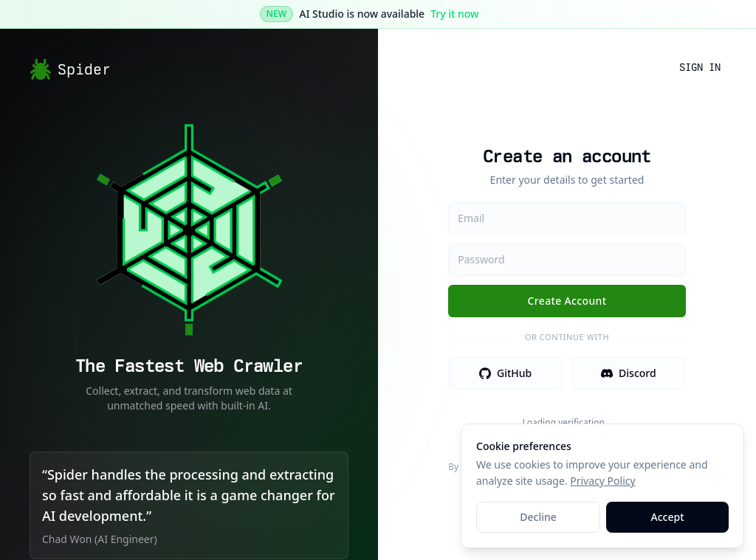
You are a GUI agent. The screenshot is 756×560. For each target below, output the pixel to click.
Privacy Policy (602, 481)
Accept (668, 517)
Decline (538, 517)
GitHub (505, 373)
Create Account (567, 301)
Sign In (700, 67)
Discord (629, 373)
